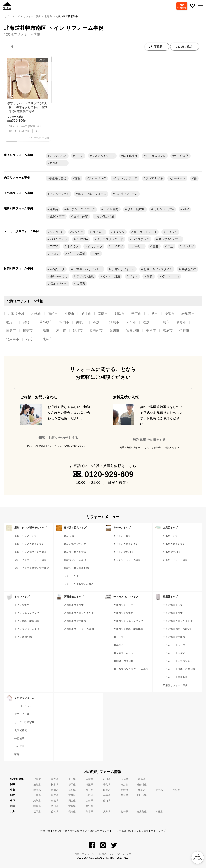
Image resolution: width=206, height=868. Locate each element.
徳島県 (37, 806)
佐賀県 (55, 812)
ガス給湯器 (181, 156)
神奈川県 (142, 785)
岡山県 (72, 801)
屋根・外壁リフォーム (92, 194)
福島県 (142, 779)
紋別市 (148, 322)
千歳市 (44, 331)
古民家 (80, 284)
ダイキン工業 (76, 254)
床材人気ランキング (75, 544)
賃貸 (149, 277)
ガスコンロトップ (123, 605)
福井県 (89, 790)
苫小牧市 (46, 322)
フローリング (97, 179)
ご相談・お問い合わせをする (57, 438)
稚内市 (64, 322)
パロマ (54, 254)
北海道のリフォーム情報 (22, 34)
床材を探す (70, 536)
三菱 (155, 247)
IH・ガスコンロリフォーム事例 (131, 669)
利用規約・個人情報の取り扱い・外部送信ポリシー (81, 831)
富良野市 (133, 331)
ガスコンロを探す (123, 613)
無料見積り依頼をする (149, 440)
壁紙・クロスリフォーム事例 (31, 560)
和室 (186, 209)
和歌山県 (142, 795)
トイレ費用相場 (23, 637)
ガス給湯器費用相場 (174, 637)
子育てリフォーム (123, 269)
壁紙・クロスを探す (26, 536)
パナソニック (58, 239)
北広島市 (13, 339)
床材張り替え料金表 (75, 552)
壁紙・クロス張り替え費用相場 (32, 568)
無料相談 (181, 8)
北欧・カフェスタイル (158, 269)
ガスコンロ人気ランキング (128, 621)
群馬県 (72, 785)
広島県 (89, 801)
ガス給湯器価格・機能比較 (178, 629)
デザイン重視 (85, 277)
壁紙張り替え (58, 179)
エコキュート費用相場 (175, 677)
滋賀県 (55, 795)
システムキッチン (103, 156)
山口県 (107, 801)
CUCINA (82, 239)
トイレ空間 (111, 209)
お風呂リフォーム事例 (175, 560)
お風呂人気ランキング (175, 544)
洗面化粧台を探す (74, 605)
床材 (78, 179)
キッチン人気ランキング (127, 544)
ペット (133, 277)
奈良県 (124, 795)
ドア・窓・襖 (22, 714)
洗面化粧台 (130, 156)
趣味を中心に (58, 277)
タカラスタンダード (110, 239)
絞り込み (185, 47)
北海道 (37, 779)
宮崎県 (124, 812)
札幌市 (36, 314)
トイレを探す (22, 605)
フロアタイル (154, 179)
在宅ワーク (57, 269)
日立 (170, 247)
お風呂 (54, 209)
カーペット (178, 179)
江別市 (114, 322)
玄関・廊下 (57, 217)
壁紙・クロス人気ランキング (31, 544)
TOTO (54, 247)
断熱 (17, 755)
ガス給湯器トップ (173, 605)
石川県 (72, 790)
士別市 (164, 322)
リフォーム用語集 (122, 831)
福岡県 (37, 812)
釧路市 (120, 314)
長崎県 (72, 812)
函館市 (53, 314)
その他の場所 (105, 217)
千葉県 (107, 785)
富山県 (55, 790)
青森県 (55, 779)
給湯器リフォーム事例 (175, 686)
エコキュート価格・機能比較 (179, 669)
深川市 (114, 331)
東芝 (97, 254)
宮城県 (89, 779)
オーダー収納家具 (24, 722)
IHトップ (118, 637)
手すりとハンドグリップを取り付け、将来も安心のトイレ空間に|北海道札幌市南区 (28, 96)
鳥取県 (37, 801)
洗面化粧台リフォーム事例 (79, 629)
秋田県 (107, 779)
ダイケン (118, 232)
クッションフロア (126, 179)
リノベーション (59, 194)
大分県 (107, 812)
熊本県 (89, 812)
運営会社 (45, 831)
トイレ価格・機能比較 (27, 621)
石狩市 (31, 339)
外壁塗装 (19, 739)
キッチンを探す (122, 536)
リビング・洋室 (164, 209)
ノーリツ (137, 247)
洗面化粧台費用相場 (75, 621)
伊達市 (184, 331)
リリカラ (98, 232)
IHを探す (118, 645)
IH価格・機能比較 (123, 661)
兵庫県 (107, 795)
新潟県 (37, 790)
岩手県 (72, 779)
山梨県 (107, 790)
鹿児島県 (142, 812)
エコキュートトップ (174, 645)
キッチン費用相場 (123, 552)
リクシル (171, 232)
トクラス (73, 247)
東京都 (124, 785)
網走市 (11, 322)
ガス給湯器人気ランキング (178, 621)
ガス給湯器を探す (173, 613)
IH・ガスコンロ (156, 156)
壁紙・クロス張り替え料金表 (31, 552)
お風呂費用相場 (172, 552)
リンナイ (188, 247)
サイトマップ (158, 831)
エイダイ (117, 247)
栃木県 (55, 785)
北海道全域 (16, 314)
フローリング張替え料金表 (79, 584)
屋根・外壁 (80, 217)
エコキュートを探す (174, 653)
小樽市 (70, 314)
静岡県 (159, 790)
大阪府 (89, 795)
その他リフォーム (126, 194)
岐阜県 (142, 790)
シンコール (57, 232)
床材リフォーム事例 (75, 560)
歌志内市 (96, 331)
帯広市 (136, 314)
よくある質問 (141, 831)
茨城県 (37, 785)
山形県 (124, 779)
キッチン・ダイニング (81, 209)
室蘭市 (103, 314)
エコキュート (58, 163)
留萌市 (28, 322)
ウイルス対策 (111, 277)
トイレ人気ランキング (27, 613)
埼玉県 (89, 785)
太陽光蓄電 (21, 731)
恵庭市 (168, 331)
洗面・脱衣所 (136, 209)
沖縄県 (159, 812)
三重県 (37, 795)
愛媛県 (72, 806)
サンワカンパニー (170, 239)
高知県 (89, 806)
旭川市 (86, 314)
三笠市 (11, 331)
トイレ (79, 156)
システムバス (58, 156)
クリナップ (95, 247)
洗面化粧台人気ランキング (79, 613)
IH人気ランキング (123, 653)
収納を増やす (58, 284)
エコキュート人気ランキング (179, 661)
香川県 (55, 806)
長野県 (124, 790)
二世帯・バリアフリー (88, 269)
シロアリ (19, 747)
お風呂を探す (170, 536)
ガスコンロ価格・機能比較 (128, 629)
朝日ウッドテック (145, 232)
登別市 (151, 331)
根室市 (28, 331)
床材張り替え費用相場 (76, 568)
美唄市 (81, 322)
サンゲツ (78, 232)
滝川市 (61, 331)
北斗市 (48, 339)
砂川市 (78, 331)
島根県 (55, 801)
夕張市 (170, 314)
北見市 (153, 314)
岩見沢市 (188, 314)
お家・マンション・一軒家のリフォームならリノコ (103, 854)
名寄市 (181, 322)
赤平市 (131, 322)
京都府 (72, 795)
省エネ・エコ (170, 277)
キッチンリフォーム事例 (127, 560)
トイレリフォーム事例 (27, 629)
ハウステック (140, 239)
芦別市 (98, 322)
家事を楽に (188, 269)
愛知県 (177, 790)
